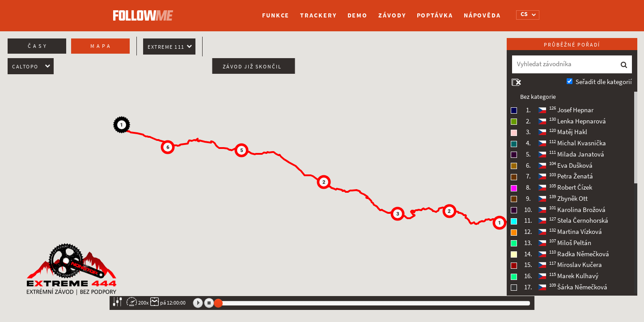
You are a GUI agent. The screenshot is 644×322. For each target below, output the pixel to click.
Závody (392, 15)
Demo (358, 15)
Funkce (276, 15)
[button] (500, 223)
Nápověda (482, 15)
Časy (38, 46)
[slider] (218, 303)
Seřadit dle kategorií (604, 82)
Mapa (101, 46)
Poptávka (435, 15)
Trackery (318, 15)
